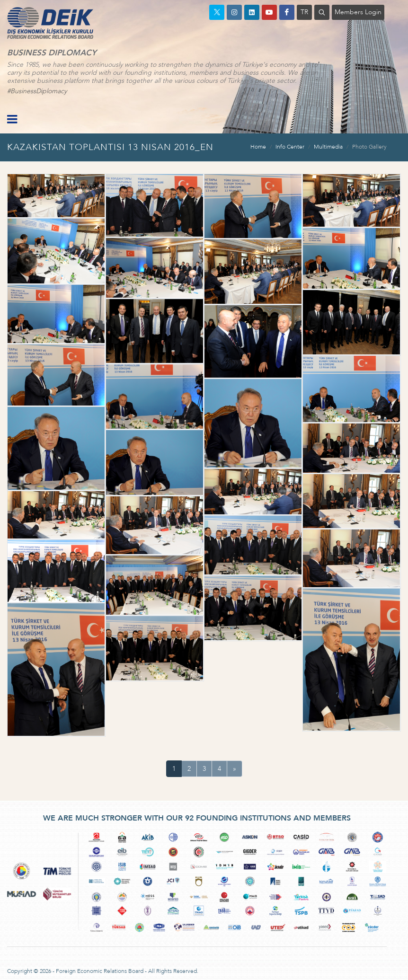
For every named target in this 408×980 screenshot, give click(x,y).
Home (258, 147)
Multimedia (328, 147)
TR (304, 12)
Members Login (358, 12)
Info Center (290, 147)
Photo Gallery (369, 147)
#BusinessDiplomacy (37, 91)
